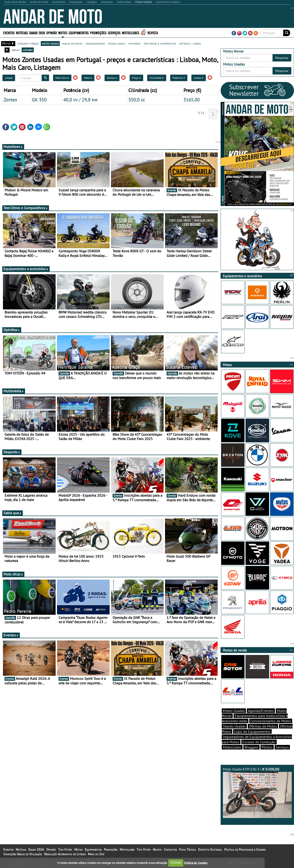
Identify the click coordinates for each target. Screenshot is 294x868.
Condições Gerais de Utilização (23, 854)
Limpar (9, 78)
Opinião (52, 33)
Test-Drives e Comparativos (26, 208)
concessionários (95, 43)
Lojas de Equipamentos (252, 731)
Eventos (9, 33)
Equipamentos (79, 33)
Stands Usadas (234, 726)
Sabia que (13, 513)
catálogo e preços (28, 43)
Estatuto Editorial (210, 850)
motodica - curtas (190, 43)
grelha (16, 50)
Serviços (114, 33)
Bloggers (251, 747)
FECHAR (176, 863)
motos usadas (50, 43)
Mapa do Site (96, 854)
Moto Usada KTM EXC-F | (257, 792)
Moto (88, 78)
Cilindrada (157, 78)
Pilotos (267, 747)
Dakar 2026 (37, 33)
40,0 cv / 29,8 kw (80, 100)
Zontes (112, 78)
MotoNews (13, 147)
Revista (153, 33)
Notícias (22, 33)
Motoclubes (131, 33)
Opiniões (12, 330)
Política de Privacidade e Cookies (245, 850)
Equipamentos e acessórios (26, 269)
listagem (28, 50)
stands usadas (117, 43)
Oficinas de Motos (263, 726)
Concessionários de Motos (271, 721)
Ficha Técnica (188, 850)
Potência (179, 78)
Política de (196, 863)
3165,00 (192, 100)
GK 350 (39, 100)
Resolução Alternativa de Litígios (65, 854)
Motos (63, 33)
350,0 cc (137, 100)
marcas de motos (72, 43)
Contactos (170, 850)
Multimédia (14, 391)
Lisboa (199, 78)
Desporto (12, 452)
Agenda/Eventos (261, 711)
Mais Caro (62, 78)
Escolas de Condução (259, 742)
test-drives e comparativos (160, 43)
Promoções (98, 33)
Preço (136, 78)
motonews (134, 43)
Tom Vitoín (65, 850)
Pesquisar (282, 58)
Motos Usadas (234, 711)
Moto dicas (13, 574)
